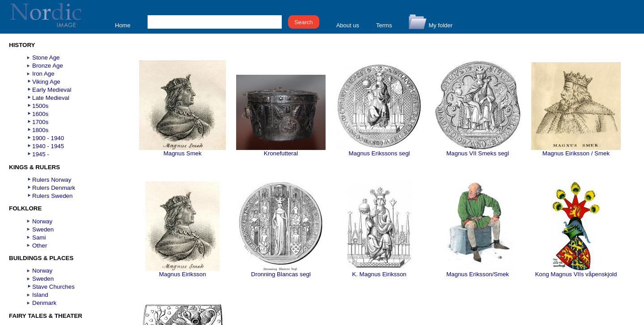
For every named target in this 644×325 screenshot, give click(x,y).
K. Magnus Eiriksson (379, 272)
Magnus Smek (182, 151)
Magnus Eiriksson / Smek (576, 151)
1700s (40, 122)
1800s (40, 130)
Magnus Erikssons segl (379, 151)
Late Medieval (51, 98)
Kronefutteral (281, 151)
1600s (40, 114)
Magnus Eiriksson (182, 272)
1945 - (41, 154)
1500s (40, 106)
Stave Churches (53, 287)
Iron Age (43, 74)
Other (40, 246)
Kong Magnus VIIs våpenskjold (576, 272)
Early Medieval (52, 90)
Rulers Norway (52, 180)
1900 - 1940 (48, 138)
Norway (42, 221)
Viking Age (46, 82)
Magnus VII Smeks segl (478, 151)
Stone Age (46, 58)
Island (40, 295)
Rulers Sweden (52, 196)
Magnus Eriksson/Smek (478, 272)
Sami (39, 237)
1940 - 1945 (48, 146)
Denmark (44, 303)
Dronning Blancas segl (281, 272)
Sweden (43, 229)
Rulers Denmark (54, 188)
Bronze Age (48, 66)
